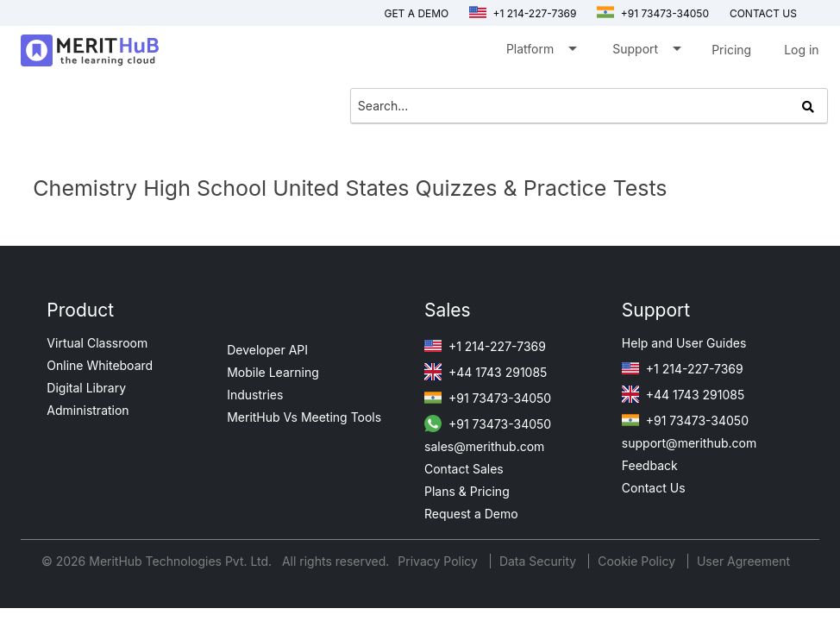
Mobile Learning (273, 372)
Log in (802, 50)
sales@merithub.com (484, 446)
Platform (540, 52)
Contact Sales (464, 469)
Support (646, 52)
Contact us (763, 13)
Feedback (650, 465)
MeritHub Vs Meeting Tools (304, 417)
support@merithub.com (689, 443)
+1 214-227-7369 (523, 13)
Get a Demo (416, 13)
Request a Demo (471, 514)
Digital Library (86, 388)
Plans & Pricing (467, 491)
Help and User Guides (684, 343)
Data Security (539, 561)
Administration (88, 410)
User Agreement (743, 561)
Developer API (267, 350)
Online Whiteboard (100, 365)
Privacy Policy (439, 561)
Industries (255, 395)
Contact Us (654, 488)
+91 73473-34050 (653, 13)
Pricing (731, 50)
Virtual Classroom (97, 343)
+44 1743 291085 (486, 372)
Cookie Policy (636, 561)
